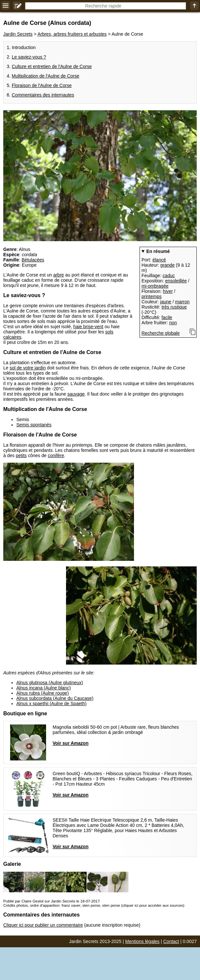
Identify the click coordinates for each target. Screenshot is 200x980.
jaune (166, 302)
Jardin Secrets (18, 34)
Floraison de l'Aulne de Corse (42, 85)
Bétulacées (33, 260)
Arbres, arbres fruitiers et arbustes (72, 34)
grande (168, 265)
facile (167, 317)
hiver (168, 291)
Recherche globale (161, 333)
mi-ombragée (155, 286)
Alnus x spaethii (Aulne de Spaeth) (51, 704)
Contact (171, 941)
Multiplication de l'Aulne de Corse (46, 76)
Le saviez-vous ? (29, 57)
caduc (169, 276)
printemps (151, 296)
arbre (59, 275)
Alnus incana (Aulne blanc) (44, 688)
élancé (159, 260)
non (173, 323)
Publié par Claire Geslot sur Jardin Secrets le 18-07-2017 (51, 901)
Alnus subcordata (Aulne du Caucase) (55, 698)
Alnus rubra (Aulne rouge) (42, 693)
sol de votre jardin (28, 368)
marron (182, 302)
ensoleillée (176, 281)
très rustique (174, 307)
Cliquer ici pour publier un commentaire (43, 925)
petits (21, 455)
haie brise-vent (88, 327)
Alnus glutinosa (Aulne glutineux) (50, 683)
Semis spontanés (34, 425)
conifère (56, 455)
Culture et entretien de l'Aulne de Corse (52, 66)
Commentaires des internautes (43, 95)
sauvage (76, 394)
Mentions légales (142, 941)
